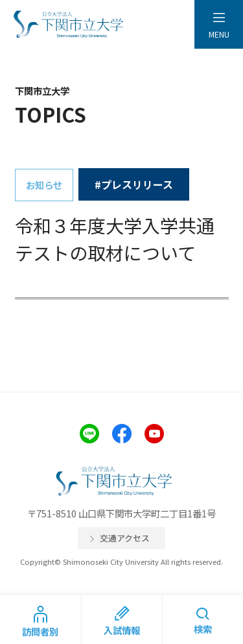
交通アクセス (125, 538)
